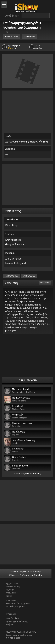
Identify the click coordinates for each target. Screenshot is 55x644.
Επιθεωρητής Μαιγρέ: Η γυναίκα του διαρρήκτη (22, 25)
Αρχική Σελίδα (12, 584)
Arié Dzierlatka (13, 259)
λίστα (10, 48)
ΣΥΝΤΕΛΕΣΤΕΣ (29, 37)
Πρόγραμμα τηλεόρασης (17, 621)
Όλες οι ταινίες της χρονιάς (18, 603)
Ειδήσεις (10, 624)
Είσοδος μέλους (13, 587)
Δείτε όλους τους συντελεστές (28, 474)
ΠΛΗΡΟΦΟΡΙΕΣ (12, 37)
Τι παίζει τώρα (12, 618)
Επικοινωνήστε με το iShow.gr (26, 572)
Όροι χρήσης (12, 593)
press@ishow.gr (25, 635)
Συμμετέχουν (28, 380)
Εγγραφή (10, 590)
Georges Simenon (15, 244)
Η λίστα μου (11, 600)
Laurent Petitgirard (16, 263)
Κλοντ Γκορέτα (13, 225)
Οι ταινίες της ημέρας (16, 606)
